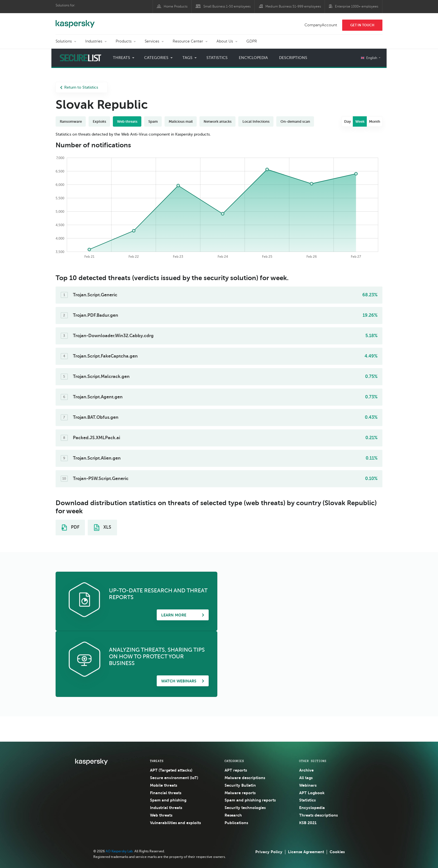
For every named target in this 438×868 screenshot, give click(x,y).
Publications (236, 823)
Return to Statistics (79, 87)
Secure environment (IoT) (174, 778)
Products (124, 41)
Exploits (99, 121)
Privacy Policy (269, 852)
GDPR (252, 41)
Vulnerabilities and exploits (175, 823)
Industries (94, 41)
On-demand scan (295, 121)
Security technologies (245, 808)
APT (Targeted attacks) (171, 770)
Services (152, 41)
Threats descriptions (318, 815)
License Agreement (306, 852)
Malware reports (240, 793)
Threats (122, 58)
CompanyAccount (321, 25)
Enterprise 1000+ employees (357, 6)
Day (347, 121)
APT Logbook (312, 793)
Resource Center (188, 41)
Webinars (308, 785)
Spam (153, 121)
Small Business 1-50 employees (227, 6)
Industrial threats (166, 808)
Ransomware (71, 121)
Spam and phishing (168, 800)
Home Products (176, 6)
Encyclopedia (253, 58)
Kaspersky (75, 21)
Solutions (64, 41)
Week (360, 121)
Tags (187, 58)
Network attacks (218, 121)
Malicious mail (181, 121)
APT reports (236, 770)
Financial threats (166, 793)
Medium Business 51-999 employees (293, 6)
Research (233, 815)
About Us (225, 41)
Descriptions (293, 58)
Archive (306, 770)
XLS (103, 528)
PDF (70, 528)
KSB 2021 (308, 823)
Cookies (337, 852)
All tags (306, 778)
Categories (156, 58)
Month (375, 121)
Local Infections (256, 121)
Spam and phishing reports (250, 800)
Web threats (127, 121)
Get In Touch (362, 25)
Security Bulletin (240, 785)
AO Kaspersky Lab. (120, 851)
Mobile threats (164, 785)
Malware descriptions (245, 778)
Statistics (217, 58)
